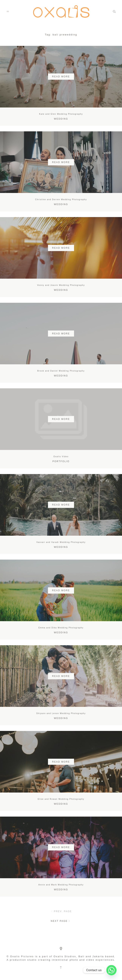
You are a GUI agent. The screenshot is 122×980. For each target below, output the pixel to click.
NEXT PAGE (61, 921)
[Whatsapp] (111, 970)
